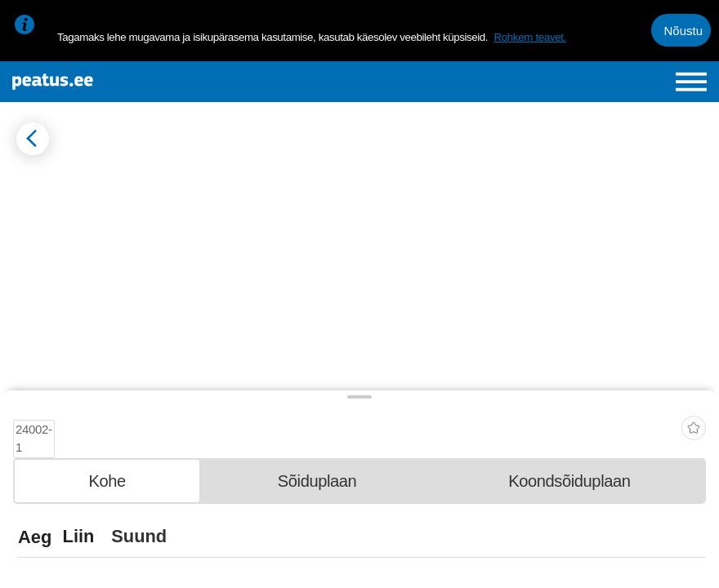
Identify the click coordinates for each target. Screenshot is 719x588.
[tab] (107, 475)
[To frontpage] (128, 82)
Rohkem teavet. (530, 37)
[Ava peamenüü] (691, 82)
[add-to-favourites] (694, 418)
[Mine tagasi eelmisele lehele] (33, 139)
